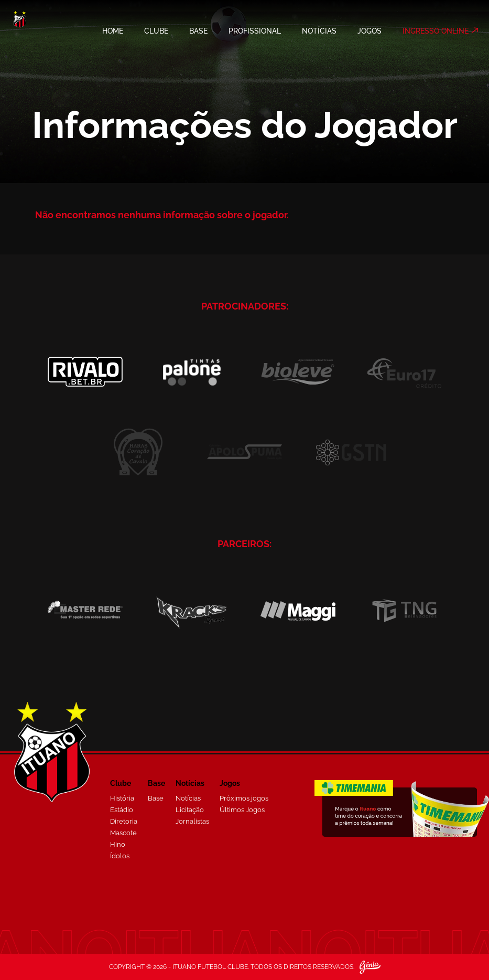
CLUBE (156, 31)
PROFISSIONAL (255, 31)
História (122, 798)
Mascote (123, 833)
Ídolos (120, 856)
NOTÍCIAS (319, 31)
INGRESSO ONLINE (436, 31)
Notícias (188, 798)
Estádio (122, 810)
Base (156, 798)
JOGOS (370, 31)
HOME (113, 31)
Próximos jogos (244, 798)
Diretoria (124, 821)
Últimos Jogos (242, 810)
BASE (198, 31)
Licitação (190, 810)
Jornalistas (192, 821)
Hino (118, 844)
